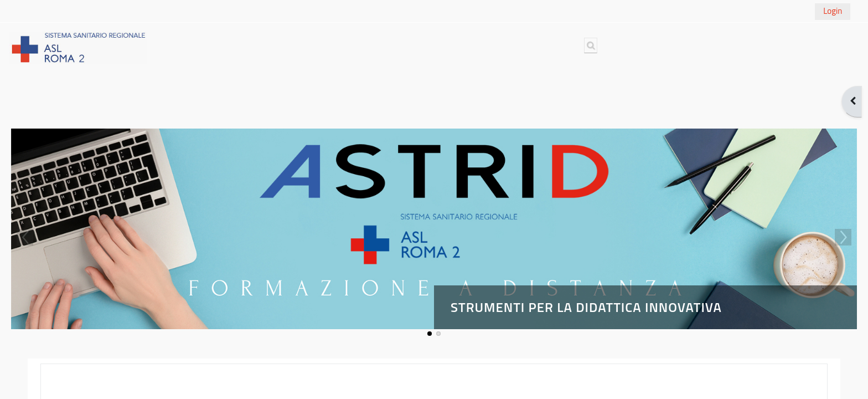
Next (843, 237)
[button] (591, 45)
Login (833, 11)
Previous (25, 237)
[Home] (78, 47)
